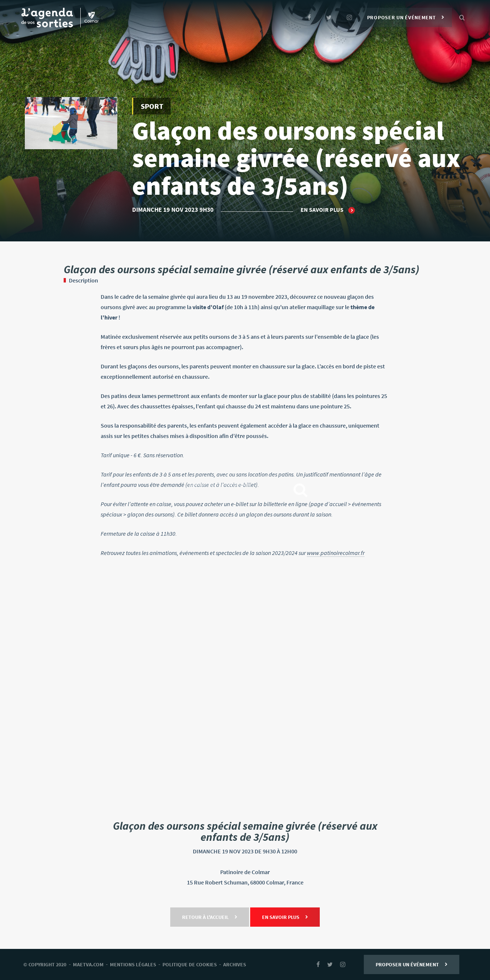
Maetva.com (88, 964)
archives (235, 964)
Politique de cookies (190, 964)
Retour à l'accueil (210, 917)
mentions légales (133, 964)
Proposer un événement (406, 17)
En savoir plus (328, 210)
